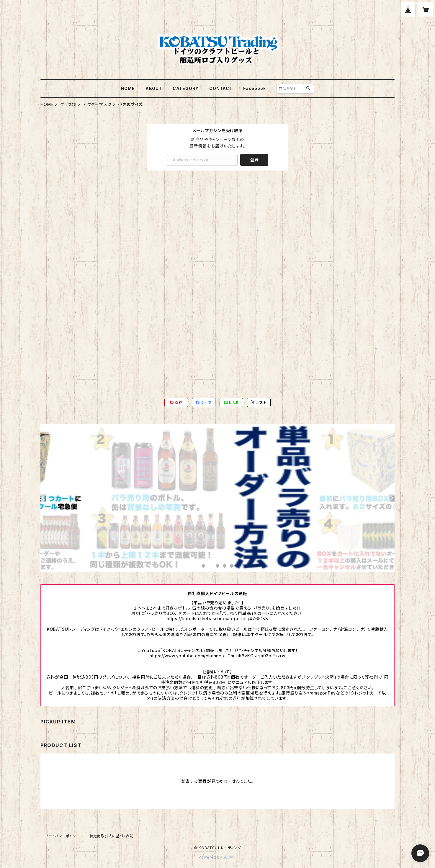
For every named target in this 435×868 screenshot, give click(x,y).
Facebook (254, 88)
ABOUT (154, 88)
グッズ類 (68, 104)
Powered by (217, 857)
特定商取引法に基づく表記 (112, 836)
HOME (128, 88)
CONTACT (221, 88)
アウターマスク (97, 104)
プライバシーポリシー (63, 836)
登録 (254, 160)
